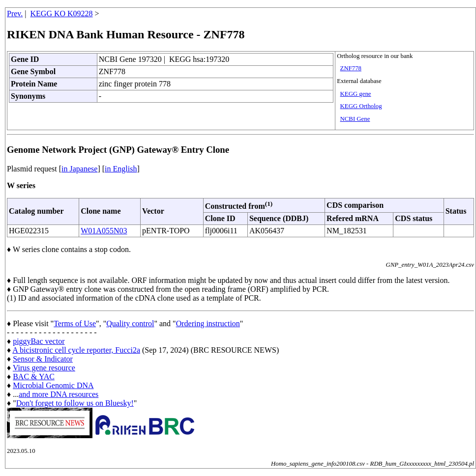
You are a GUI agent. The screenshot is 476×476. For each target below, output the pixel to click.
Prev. (15, 14)
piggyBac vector (39, 341)
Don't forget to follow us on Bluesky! (75, 403)
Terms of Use (75, 323)
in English (121, 169)
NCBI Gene (355, 119)
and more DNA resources (59, 394)
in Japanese (79, 169)
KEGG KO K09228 (62, 14)
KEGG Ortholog (361, 106)
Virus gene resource (44, 368)
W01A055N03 (104, 231)
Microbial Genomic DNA (53, 385)
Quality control (130, 323)
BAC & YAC (34, 377)
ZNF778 (351, 68)
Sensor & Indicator (43, 359)
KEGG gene (356, 94)
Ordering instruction (208, 323)
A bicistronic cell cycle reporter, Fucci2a (76, 350)
